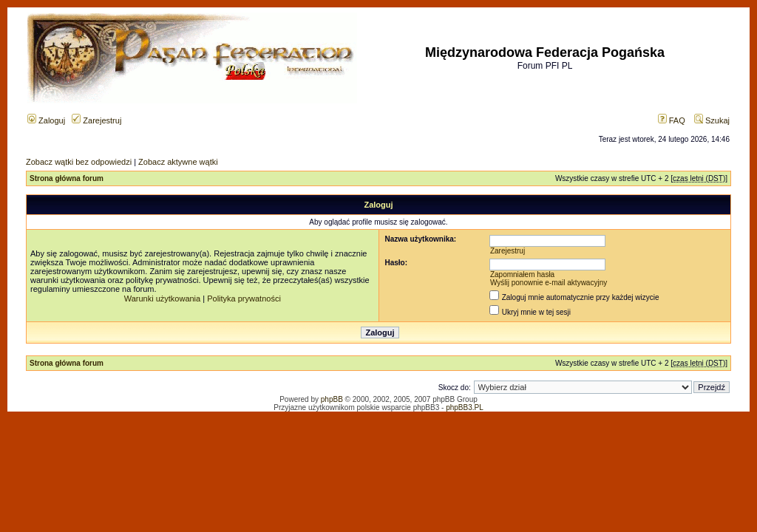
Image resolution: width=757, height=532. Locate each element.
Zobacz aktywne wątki (178, 162)
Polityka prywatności (244, 299)
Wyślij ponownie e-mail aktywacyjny (549, 283)
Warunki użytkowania (163, 299)
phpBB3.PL (465, 407)
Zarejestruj (96, 120)
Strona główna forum (67, 178)
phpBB (332, 399)
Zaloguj (46, 120)
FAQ (672, 120)
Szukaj (712, 120)
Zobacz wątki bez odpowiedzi (79, 162)
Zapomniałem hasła (522, 274)
